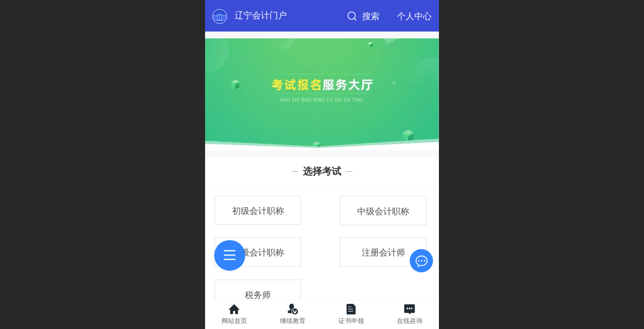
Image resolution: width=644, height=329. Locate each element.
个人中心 (414, 16)
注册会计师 (383, 252)
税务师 (258, 295)
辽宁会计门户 (261, 15)
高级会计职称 (258, 252)
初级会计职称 (258, 211)
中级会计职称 (383, 211)
